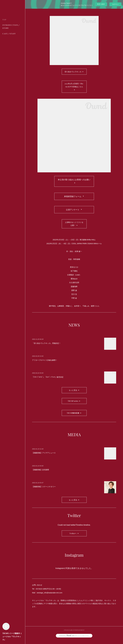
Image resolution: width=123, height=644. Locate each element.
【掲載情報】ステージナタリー (44, 491)
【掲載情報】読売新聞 (40, 474)
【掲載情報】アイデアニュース (44, 457)
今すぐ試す (101, 4)
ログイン (115, 4)
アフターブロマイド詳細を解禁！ (45, 364)
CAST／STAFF (9, 34)
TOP (4, 20)
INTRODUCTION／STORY (11, 27)
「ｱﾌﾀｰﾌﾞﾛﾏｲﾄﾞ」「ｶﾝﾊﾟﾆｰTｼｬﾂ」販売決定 (48, 381)
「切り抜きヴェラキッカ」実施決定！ (46, 347)
